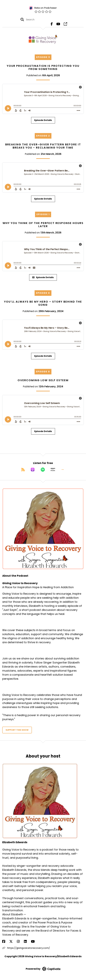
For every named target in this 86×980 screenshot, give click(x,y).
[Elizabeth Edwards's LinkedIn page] (27, 942)
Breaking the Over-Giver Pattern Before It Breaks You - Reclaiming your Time (43, 146)
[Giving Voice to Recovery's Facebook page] (52, 24)
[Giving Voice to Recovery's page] (65, 24)
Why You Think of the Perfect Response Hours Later (43, 225)
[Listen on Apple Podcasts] (33, 470)
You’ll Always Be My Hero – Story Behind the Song (43, 303)
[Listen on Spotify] (43, 470)
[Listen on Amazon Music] (53, 470)
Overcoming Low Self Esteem (43, 380)
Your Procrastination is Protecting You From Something (43, 67)
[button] (63, 470)
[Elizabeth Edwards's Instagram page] (20, 942)
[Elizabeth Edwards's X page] (13, 942)
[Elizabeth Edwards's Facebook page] (5, 942)
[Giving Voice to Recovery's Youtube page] (58, 24)
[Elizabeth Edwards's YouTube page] (35, 942)
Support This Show (17, 730)
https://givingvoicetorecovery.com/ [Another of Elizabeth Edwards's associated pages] (26, 948)
